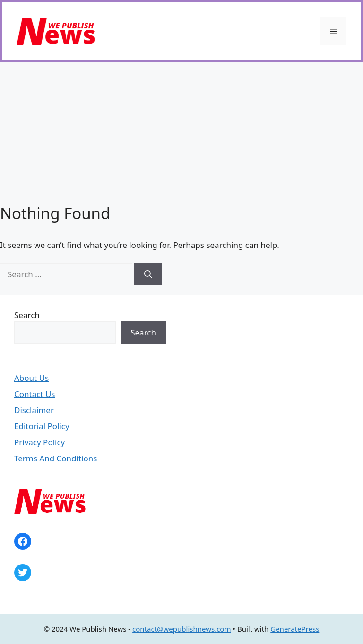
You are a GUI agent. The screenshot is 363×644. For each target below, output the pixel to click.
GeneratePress (295, 629)
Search (27, 315)
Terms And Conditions (56, 458)
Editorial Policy (42, 426)
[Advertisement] (181, 133)
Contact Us (35, 394)
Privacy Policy (39, 442)
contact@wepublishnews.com (181, 629)
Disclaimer (34, 410)
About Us (31, 378)
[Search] (148, 274)
